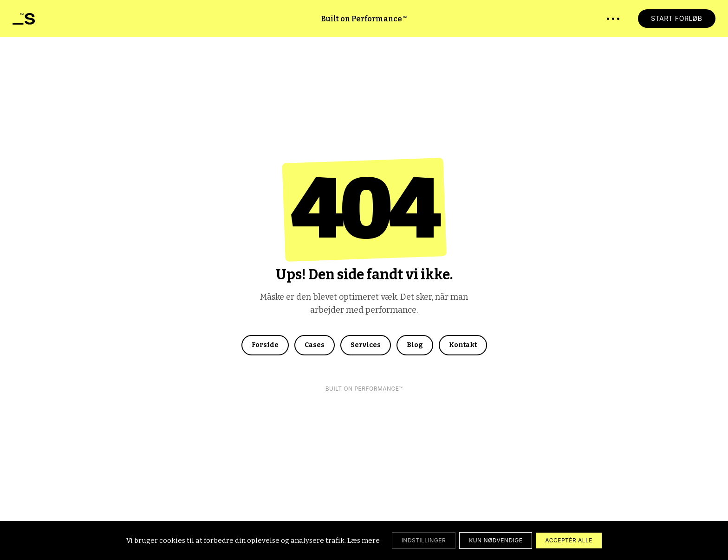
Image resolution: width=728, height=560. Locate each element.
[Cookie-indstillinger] (424, 541)
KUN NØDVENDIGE (496, 540)
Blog (415, 345)
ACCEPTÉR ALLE (569, 540)
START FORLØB (677, 18)
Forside (265, 345)
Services (366, 345)
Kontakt (463, 345)
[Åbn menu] (613, 19)
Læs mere (364, 541)
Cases (315, 345)
